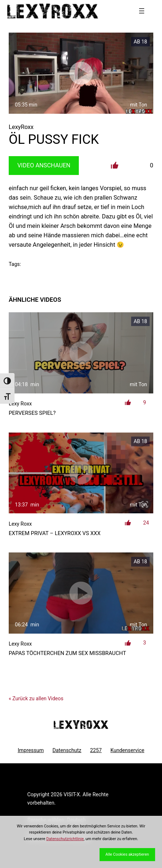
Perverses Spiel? (32, 413)
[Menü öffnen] (142, 11)
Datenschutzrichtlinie (65, 839)
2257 (96, 750)
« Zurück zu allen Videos (36, 698)
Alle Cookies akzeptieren (127, 854)
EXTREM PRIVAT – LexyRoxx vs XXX (55, 533)
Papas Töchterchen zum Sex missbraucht (67, 653)
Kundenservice (127, 750)
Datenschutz (67, 750)
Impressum (31, 750)
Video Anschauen (44, 165)
